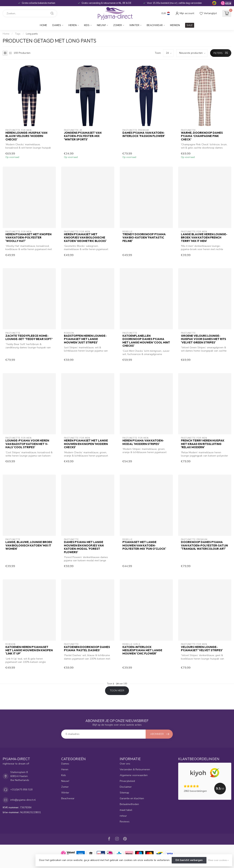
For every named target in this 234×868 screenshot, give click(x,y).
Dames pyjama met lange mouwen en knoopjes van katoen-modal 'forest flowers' (84, 547)
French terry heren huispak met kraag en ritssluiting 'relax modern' (203, 444)
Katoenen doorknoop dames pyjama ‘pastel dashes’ (87, 649)
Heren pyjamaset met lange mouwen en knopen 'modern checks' (86, 444)
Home (43, 25)
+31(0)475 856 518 (21, 790)
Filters (221, 53)
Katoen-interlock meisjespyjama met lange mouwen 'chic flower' (142, 650)
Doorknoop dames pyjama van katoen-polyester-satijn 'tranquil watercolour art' (204, 545)
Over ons (125, 764)
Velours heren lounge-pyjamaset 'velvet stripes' (202, 649)
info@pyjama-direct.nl (23, 800)
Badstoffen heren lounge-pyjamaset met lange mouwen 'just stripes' (85, 339)
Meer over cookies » (218, 860)
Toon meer (117, 691)
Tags (18, 34)
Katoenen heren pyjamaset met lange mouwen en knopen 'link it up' (29, 650)
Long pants (32, 34)
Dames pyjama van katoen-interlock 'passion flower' (144, 134)
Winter (134, 25)
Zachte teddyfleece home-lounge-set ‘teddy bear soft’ (29, 337)
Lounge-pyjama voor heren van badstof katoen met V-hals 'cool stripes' (27, 444)
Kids (87, 25)
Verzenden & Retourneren (135, 769)
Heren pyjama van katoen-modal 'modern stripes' (143, 442)
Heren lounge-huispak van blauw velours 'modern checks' (26, 136)
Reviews (125, 822)
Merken (175, 25)
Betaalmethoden (129, 804)
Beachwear (155, 25)
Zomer (118, 25)
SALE (190, 25)
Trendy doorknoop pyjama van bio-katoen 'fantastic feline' (144, 238)
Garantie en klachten (132, 798)
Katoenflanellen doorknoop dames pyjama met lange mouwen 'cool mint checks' (146, 341)
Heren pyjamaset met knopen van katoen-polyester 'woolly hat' (28, 238)
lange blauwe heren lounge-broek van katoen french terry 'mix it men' (204, 238)
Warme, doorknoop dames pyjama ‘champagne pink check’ (202, 136)
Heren (73, 25)
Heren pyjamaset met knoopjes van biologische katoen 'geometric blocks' (85, 238)
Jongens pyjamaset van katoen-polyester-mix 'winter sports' (83, 136)
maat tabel (126, 810)
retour (123, 816)
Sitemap (124, 793)
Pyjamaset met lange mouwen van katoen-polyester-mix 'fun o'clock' (144, 545)
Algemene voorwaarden (134, 775)
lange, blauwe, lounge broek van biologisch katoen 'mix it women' (29, 545)
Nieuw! (101, 25)
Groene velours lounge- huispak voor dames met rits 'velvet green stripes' (203, 339)
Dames (57, 25)
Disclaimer (126, 787)
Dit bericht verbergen (189, 860)
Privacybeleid (127, 781)
